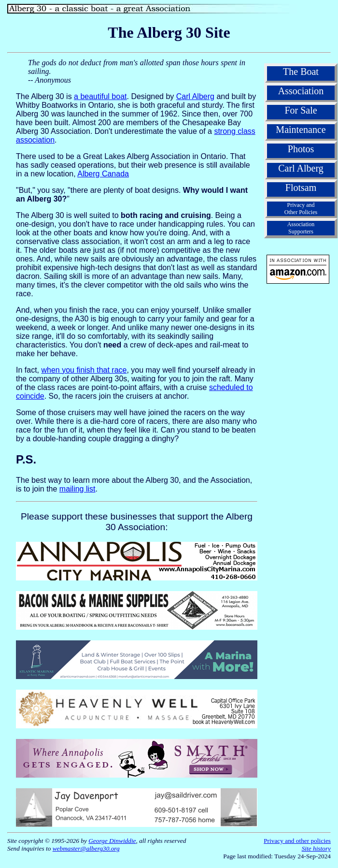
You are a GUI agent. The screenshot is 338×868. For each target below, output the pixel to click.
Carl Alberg (195, 96)
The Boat (301, 72)
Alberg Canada (103, 174)
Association (301, 91)
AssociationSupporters (301, 228)
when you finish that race (84, 370)
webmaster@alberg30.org (86, 848)
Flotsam (301, 188)
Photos (301, 149)
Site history (316, 848)
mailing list (77, 489)
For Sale (301, 110)
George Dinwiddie (112, 841)
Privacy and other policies (297, 841)
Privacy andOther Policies (301, 209)
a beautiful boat (100, 96)
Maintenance (301, 130)
